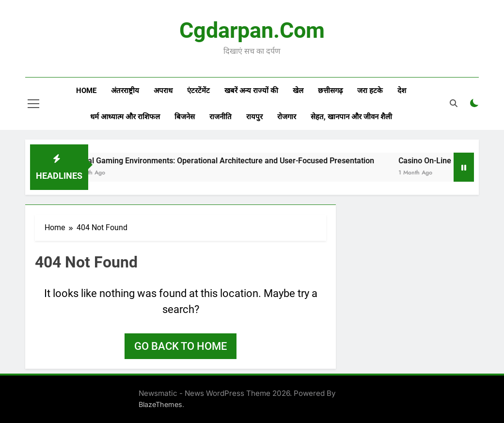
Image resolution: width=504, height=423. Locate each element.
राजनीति (220, 117)
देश (402, 91)
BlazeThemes (160, 404)
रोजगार (287, 117)
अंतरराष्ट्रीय (125, 91)
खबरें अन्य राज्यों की (251, 91)
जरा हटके (370, 91)
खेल (298, 91)
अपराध (163, 91)
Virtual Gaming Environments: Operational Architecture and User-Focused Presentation (240, 161)
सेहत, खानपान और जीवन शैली (351, 117)
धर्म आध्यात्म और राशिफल (125, 117)
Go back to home (181, 346)
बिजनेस (185, 117)
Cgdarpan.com (252, 30)
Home (86, 91)
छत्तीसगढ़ (330, 91)
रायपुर (254, 117)
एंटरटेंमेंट (198, 91)
